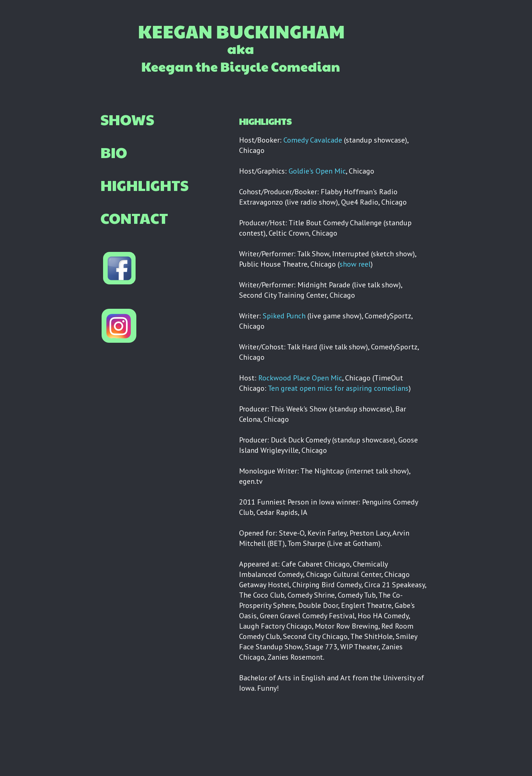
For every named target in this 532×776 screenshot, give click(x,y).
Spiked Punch (284, 316)
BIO (114, 152)
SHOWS (127, 119)
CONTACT (134, 218)
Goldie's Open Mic (317, 171)
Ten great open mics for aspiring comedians (338, 388)
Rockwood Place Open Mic (300, 378)
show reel (355, 264)
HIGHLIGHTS (144, 185)
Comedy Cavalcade (313, 140)
